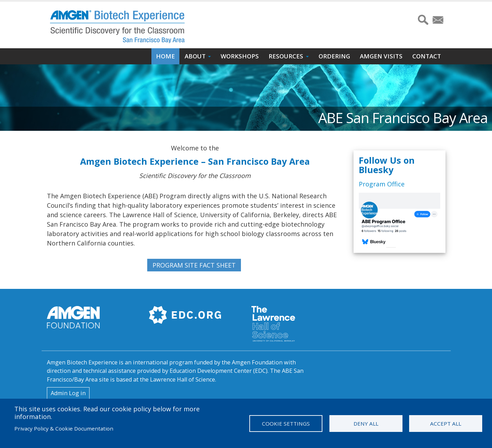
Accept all (446, 424)
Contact (427, 56)
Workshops (240, 56)
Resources (286, 56)
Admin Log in (68, 393)
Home (165, 56)
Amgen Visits (381, 56)
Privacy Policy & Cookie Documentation (64, 428)
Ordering (334, 56)
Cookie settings (286, 424)
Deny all (366, 424)
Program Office (382, 184)
